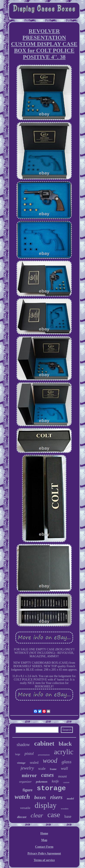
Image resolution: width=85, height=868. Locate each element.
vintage (21, 763)
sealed (34, 763)
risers (56, 797)
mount (63, 776)
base (68, 816)
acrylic (64, 752)
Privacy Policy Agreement (44, 853)
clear (37, 815)
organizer (25, 782)
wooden (65, 809)
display (46, 805)
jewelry (27, 768)
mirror (29, 775)
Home (44, 833)
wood (50, 761)
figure (27, 790)
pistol (29, 753)
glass (67, 762)
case (54, 815)
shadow (23, 745)
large (18, 754)
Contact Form (44, 847)
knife (55, 781)
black (65, 744)
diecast (22, 817)
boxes (40, 797)
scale (42, 769)
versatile (25, 808)
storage (51, 788)
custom (66, 782)
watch (22, 797)
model (70, 799)
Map (44, 840)
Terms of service (44, 860)
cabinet (44, 743)
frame (53, 769)
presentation (44, 755)
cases (47, 775)
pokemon (42, 782)
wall (64, 768)
